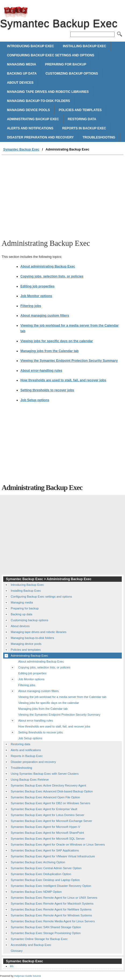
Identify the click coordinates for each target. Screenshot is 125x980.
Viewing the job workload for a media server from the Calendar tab (62, 697)
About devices (20, 83)
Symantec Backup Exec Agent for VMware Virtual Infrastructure (53, 856)
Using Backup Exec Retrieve (30, 780)
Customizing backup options (72, 74)
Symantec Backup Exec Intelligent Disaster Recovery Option (51, 886)
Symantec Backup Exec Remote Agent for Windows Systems (51, 915)
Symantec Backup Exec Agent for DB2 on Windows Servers (51, 803)
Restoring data (82, 119)
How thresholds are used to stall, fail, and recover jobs (63, 380)
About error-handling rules (41, 371)
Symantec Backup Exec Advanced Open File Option (45, 797)
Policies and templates (80, 110)
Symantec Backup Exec (16, 12)
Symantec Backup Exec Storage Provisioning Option (46, 933)
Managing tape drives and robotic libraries (48, 92)
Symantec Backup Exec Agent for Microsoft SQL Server (48, 839)
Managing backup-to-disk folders (38, 101)
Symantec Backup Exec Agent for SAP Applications (45, 850)
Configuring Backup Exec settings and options (51, 55)
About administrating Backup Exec (48, 266)
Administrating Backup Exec (33, 119)
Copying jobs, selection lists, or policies (52, 276)
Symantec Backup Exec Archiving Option (38, 862)
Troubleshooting (99, 137)
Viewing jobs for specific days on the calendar (57, 341)
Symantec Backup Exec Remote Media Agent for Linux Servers (53, 921)
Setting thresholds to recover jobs (47, 390)
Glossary (17, 951)
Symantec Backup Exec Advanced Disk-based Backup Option (52, 791)
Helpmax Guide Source (27, 976)
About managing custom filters (45, 316)
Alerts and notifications (30, 128)
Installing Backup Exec (84, 46)
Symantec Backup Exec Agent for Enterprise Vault (44, 809)
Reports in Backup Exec (84, 128)
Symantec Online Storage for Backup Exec (39, 939)
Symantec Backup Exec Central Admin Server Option (46, 868)
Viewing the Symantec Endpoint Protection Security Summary (69, 361)
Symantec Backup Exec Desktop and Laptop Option (45, 880)
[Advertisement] (62, 195)
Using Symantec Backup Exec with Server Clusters (45, 774)
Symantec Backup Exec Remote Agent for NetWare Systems (51, 909)
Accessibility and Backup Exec (31, 945)
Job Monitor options (36, 296)
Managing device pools (28, 110)
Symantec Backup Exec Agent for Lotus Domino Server (47, 815)
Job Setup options (35, 400)
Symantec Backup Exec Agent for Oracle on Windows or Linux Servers (58, 844)
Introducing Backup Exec (30, 46)
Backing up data (22, 74)
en (12, 966)
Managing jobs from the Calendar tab (49, 351)
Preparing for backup (66, 64)
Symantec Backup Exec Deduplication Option (41, 874)
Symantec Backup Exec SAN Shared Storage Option (46, 927)
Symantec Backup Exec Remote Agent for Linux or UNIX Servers (54, 898)
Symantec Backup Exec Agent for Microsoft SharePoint (47, 833)
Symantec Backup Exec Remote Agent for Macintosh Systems (52, 904)
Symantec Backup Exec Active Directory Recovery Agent (48, 785)
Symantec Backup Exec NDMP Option (36, 892)
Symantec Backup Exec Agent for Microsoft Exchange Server (51, 821)
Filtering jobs (31, 306)
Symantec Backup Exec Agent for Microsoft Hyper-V (45, 827)
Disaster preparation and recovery (40, 137)
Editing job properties (37, 286)
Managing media (22, 64)
